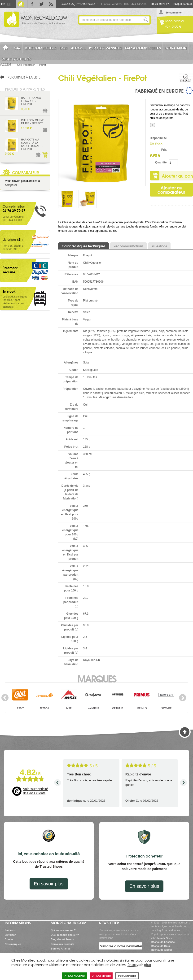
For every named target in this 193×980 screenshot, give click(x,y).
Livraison (11, 935)
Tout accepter (75, 976)
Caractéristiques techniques (83, 246)
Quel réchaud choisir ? (65, 935)
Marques (97, 678)
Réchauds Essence (163, 942)
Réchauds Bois (160, 946)
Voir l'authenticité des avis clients (35, 791)
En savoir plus (49, 884)
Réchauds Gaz (162, 938)
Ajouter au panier (45, 155)
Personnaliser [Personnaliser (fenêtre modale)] (127, 976)
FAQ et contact (183, 4)
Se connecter (173, 13)
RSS (51, 4)
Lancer (146, 20)
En (9, 4)
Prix (164, 150)
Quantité (161, 162)
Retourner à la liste (24, 77)
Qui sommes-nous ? (63, 930)
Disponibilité (158, 138)
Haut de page (185, 732)
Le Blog (21, 4)
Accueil (7, 64)
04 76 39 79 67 (160, 4)
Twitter (42, 4)
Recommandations (128, 246)
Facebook (32, 4)
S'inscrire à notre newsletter (121, 946)
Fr (3, 4)
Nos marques (13, 944)
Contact (10, 939)
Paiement (11, 930)
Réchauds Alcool (161, 950)
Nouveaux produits (62, 944)
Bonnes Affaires (61, 949)
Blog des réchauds (62, 939)
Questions (159, 246)
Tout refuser (101, 976)
